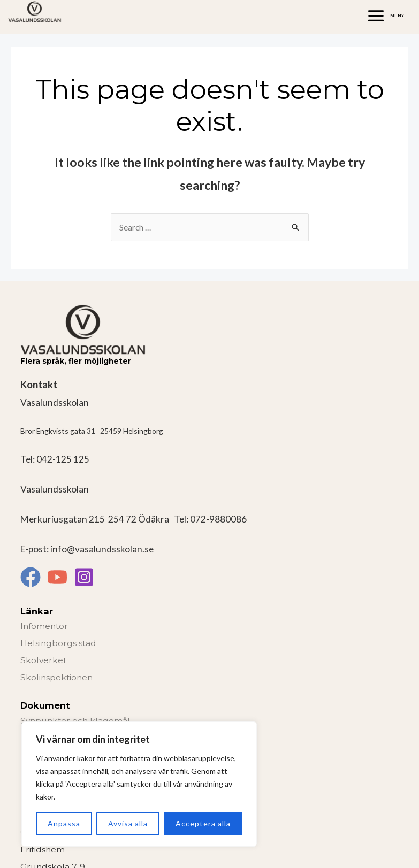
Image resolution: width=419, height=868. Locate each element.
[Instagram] (84, 577)
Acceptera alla (203, 823)
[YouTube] (57, 577)
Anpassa (64, 823)
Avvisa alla (128, 823)
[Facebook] (31, 577)
